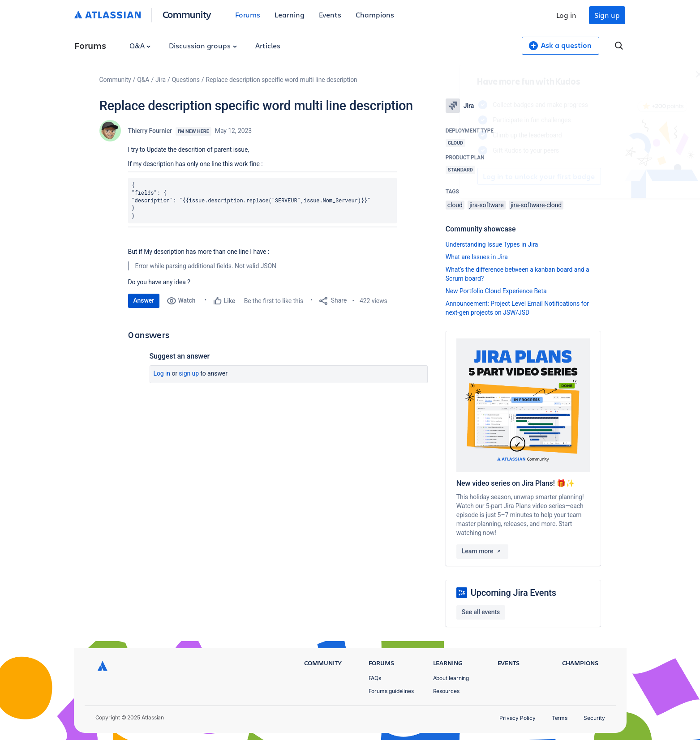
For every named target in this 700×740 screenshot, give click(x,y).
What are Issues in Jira (477, 257)
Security (594, 718)
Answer (144, 300)
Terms (560, 718)
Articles (268, 45)
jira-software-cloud (536, 205)
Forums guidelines (391, 691)
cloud (455, 205)
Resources (446, 691)
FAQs (375, 678)
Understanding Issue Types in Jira (492, 244)
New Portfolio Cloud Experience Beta (496, 291)
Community (187, 14)
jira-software (486, 205)
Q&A (140, 45)
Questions (186, 80)
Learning (289, 15)
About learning (451, 678)
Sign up (607, 15)
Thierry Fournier (150, 131)
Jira (161, 80)
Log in (567, 15)
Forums (248, 15)
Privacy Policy (517, 718)
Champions (375, 15)
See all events (481, 612)
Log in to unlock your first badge (456, 176)
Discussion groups (203, 45)
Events (330, 15)
